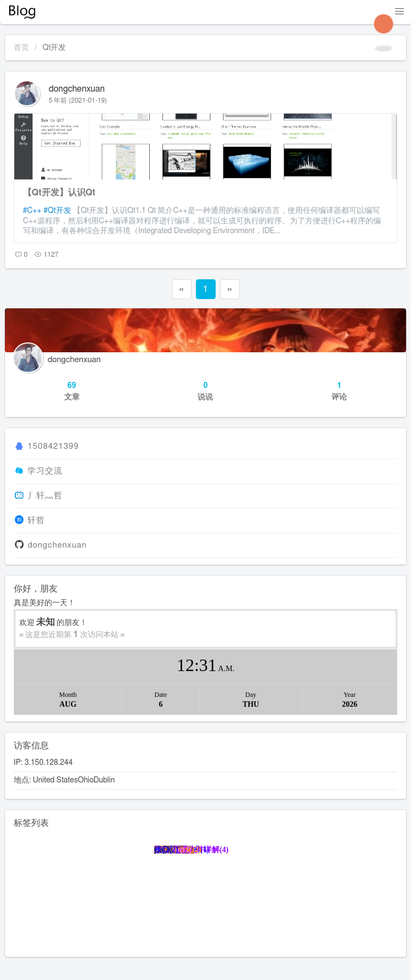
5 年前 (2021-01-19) (78, 100)
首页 (21, 48)
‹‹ (181, 289)
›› (229, 289)
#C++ (32, 211)
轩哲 (36, 520)
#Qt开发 (57, 211)
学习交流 (45, 471)
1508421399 (53, 447)
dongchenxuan (77, 89)
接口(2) (166, 850)
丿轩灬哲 (45, 496)
